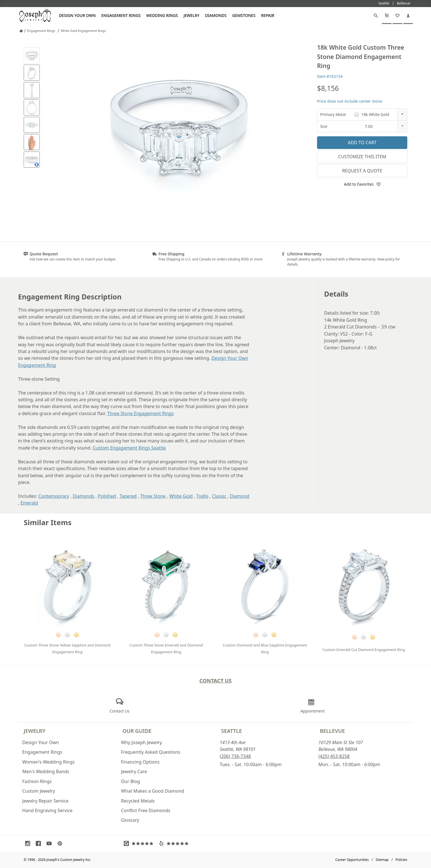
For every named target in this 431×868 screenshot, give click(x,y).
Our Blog (130, 781)
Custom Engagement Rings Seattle (129, 448)
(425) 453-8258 (334, 756)
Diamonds (216, 15)
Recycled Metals (138, 801)
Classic (219, 496)
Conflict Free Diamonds (146, 810)
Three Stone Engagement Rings (140, 413)
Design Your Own (77, 15)
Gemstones (244, 15)
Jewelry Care (134, 771)
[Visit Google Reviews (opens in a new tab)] (140, 843)
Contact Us (216, 680)
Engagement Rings (121, 15)
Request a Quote (362, 171)
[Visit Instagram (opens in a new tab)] (29, 843)
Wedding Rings (162, 15)
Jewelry (192, 15)
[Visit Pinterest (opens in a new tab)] (61, 843)
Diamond (240, 496)
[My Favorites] (397, 16)
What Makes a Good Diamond (153, 791)
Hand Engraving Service (47, 810)
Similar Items (48, 522)
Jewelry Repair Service (45, 801)
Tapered (128, 496)
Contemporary (54, 496)
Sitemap (382, 860)
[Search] (376, 16)
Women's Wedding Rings (49, 762)
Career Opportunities (352, 860)
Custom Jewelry (39, 791)
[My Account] (408, 16)
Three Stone (153, 496)
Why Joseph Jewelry (141, 742)
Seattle (231, 731)
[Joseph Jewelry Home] (21, 31)
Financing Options (140, 762)
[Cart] (387, 16)
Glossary (130, 820)
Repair (268, 15)
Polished (107, 496)
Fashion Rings (37, 781)
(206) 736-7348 (235, 756)
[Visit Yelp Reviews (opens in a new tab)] (175, 843)
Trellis (202, 496)
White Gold (181, 496)
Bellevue (332, 731)
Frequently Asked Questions (151, 752)
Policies (401, 860)
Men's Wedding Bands (46, 771)
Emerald (29, 503)
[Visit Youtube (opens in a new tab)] (50, 843)
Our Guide (137, 731)
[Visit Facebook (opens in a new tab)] (40, 843)
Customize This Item (362, 157)
